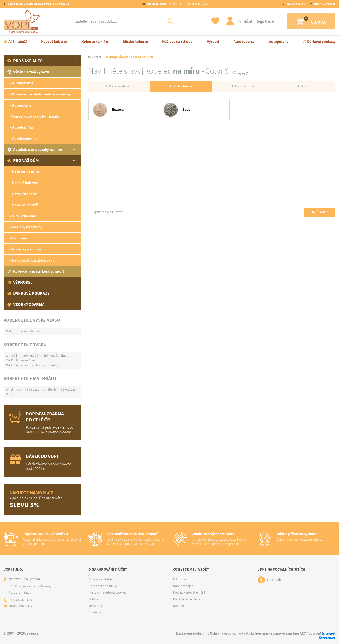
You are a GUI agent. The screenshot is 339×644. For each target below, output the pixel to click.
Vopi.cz (97, 57)
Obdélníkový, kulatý (53, 356)
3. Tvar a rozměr (243, 87)
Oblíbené (95, 612)
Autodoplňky (23, 127)
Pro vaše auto (25, 61)
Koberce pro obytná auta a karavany (41, 94)
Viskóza (70, 390)
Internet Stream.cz (327, 636)
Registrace (258, 21)
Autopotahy (279, 42)
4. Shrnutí (305, 87)
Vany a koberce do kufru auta (36, 116)
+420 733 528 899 (295, 4)
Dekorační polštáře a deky (33, 260)
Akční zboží (18, 42)
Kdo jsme (180, 579)
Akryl (10, 390)
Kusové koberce (54, 42)
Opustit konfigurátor (109, 213)
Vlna (9, 394)
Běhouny (20, 238)
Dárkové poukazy (321, 42)
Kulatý (10, 356)
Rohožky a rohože (27, 249)
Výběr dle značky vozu (28, 72)
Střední (22, 331)
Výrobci (213, 42)
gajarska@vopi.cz (324, 4)
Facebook (274, 580)
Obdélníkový (27, 356)
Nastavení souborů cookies (107, 592)
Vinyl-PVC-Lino (24, 216)
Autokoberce (244, 42)
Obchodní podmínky (103, 586)
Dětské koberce (135, 42)
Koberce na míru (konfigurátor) (36, 271)
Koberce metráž (25, 205)
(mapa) (35, 579)
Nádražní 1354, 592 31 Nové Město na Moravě (38, 4)
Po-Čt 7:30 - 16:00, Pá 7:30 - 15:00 (177, 4)
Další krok (319, 213)
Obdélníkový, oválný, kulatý (26, 365)
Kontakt (179, 606)
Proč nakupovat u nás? (189, 592)
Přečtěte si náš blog (187, 599)
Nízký (10, 331)
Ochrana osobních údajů (229, 633)
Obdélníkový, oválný (20, 360)
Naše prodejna (183, 586)
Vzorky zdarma (26, 304)
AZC (303, 633)
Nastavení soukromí (190, 633)
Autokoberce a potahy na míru (35, 150)
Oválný (53, 365)
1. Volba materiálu (119, 87)
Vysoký (35, 331)
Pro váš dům (23, 160)
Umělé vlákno (52, 390)
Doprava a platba (100, 579)
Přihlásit (239, 21)
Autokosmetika (25, 138)
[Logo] (23, 21)
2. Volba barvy (181, 87)
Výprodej (20, 282)
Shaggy (34, 390)
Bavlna (21, 390)
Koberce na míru (95, 42)
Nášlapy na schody (177, 42)
